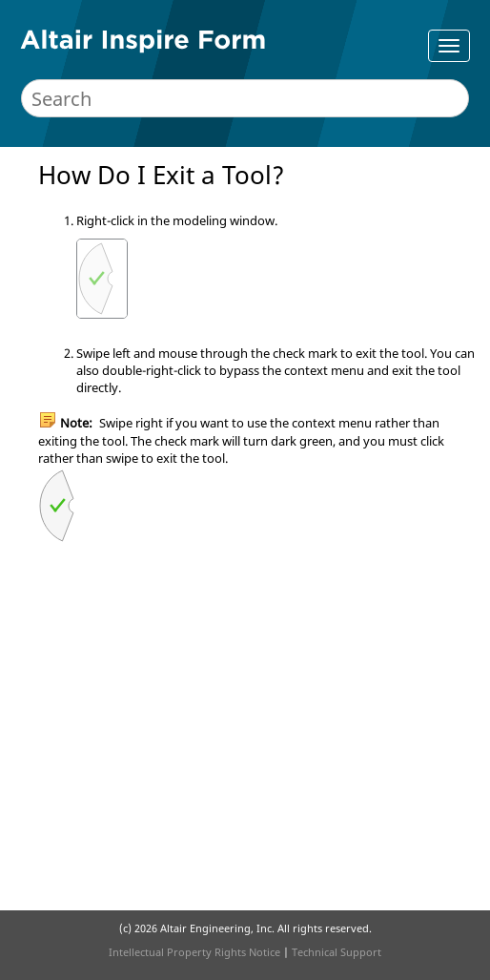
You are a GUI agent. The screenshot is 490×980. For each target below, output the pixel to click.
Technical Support (337, 952)
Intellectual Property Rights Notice (194, 952)
